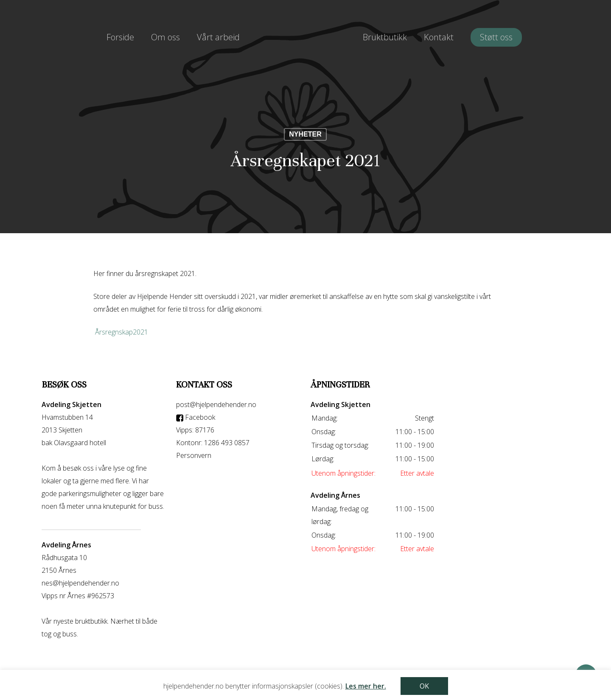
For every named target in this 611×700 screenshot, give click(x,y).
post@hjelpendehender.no (216, 404)
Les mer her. (366, 686)
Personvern (194, 455)
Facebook (196, 417)
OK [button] (424, 686)
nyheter (305, 134)
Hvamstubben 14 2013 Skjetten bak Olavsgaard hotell (74, 430)
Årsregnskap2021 (122, 332)
